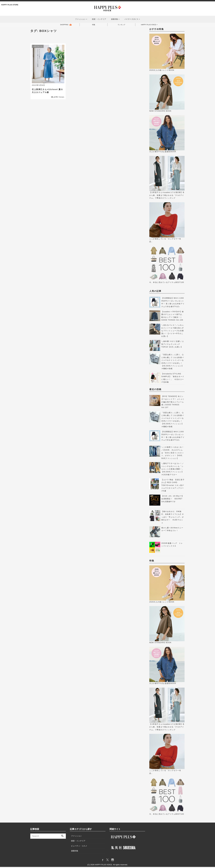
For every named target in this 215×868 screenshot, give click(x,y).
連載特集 (115, 19)
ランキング (121, 25)
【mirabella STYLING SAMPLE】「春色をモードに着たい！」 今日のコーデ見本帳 (173, 379)
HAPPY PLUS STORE (10, 5)
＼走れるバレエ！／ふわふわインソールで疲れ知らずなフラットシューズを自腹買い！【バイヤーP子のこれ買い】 (173, 332)
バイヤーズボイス (131, 19)
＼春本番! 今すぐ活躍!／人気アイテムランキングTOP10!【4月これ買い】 (173, 345)
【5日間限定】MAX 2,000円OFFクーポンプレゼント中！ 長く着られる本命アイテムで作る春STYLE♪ (173, 303)
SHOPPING (64, 25)
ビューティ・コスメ (79, 847)
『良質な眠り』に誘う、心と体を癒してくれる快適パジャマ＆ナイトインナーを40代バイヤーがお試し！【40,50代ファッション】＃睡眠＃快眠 (173, 363)
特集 (93, 25)
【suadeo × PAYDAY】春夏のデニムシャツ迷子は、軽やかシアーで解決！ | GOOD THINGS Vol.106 (173, 317)
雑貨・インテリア (99, 19)
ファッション (80, 19)
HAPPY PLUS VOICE (148, 25)
